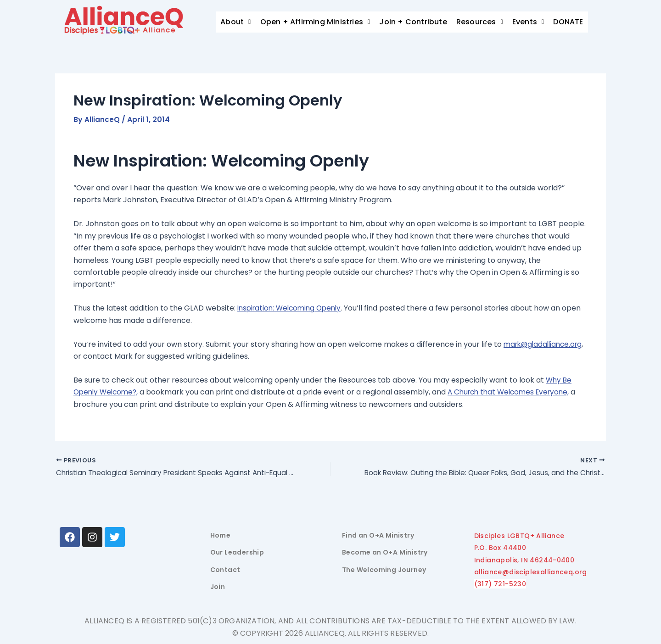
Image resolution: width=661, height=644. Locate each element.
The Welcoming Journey (384, 570)
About (235, 22)
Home (221, 535)
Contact (225, 570)
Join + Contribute (413, 22)
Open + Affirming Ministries (315, 22)
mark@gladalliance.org (115, 356)
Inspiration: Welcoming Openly (292, 308)
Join (218, 587)
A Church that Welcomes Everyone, (516, 392)
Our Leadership (237, 553)
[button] (235, 22)
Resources (480, 22)
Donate (574, 22)
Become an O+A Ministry (385, 553)
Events (528, 22)
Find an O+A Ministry (378, 535)
